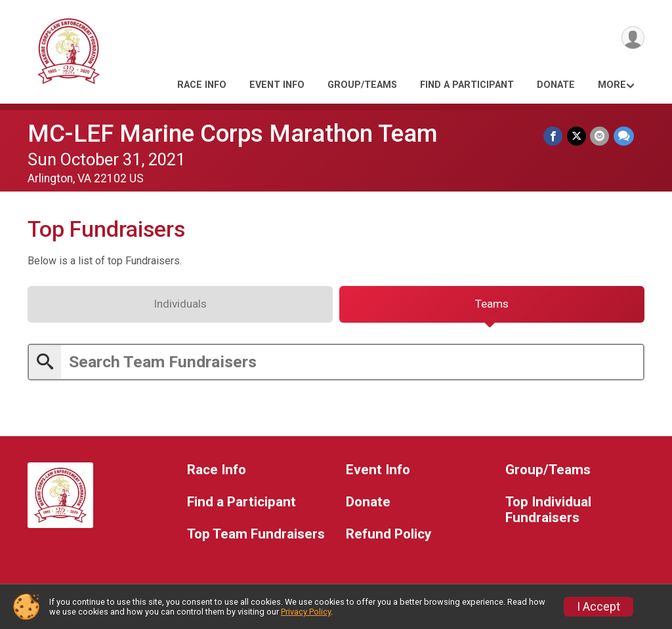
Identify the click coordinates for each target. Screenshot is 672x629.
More (612, 85)
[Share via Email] (600, 136)
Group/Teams (362, 85)
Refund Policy (388, 537)
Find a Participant (467, 85)
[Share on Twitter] (577, 136)
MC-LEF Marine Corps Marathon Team (233, 133)
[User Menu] (632, 38)
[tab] (180, 306)
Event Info (277, 85)
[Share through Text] (624, 136)
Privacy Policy (306, 612)
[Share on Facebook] (554, 136)
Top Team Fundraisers (256, 537)
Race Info (202, 85)
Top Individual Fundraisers (548, 513)
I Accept (598, 607)
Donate (556, 85)
